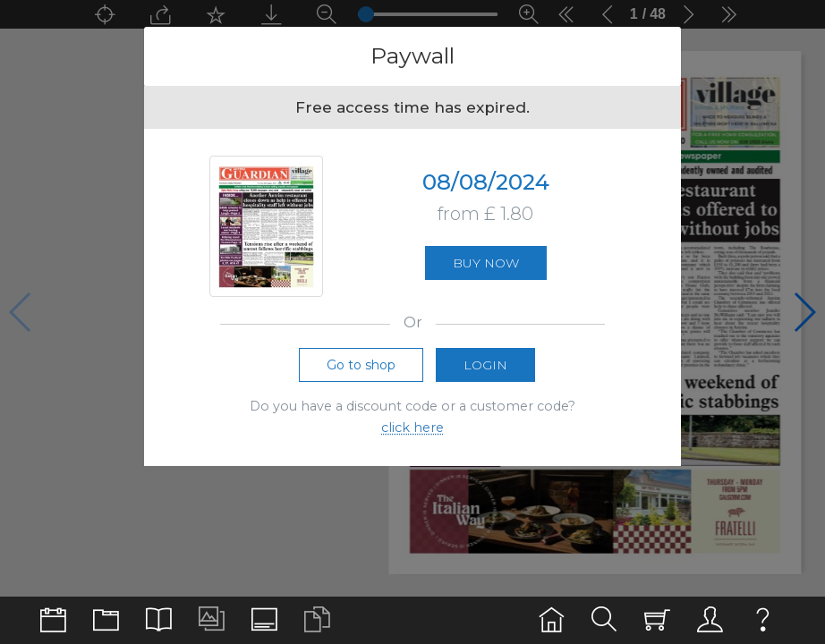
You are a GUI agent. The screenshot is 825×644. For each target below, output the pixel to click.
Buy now (486, 266)
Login (485, 369)
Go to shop (361, 369)
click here (412, 432)
